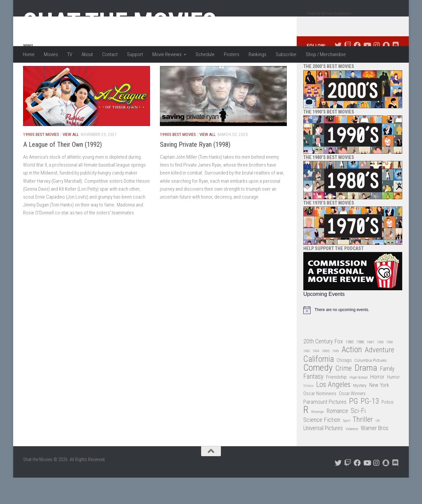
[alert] (353, 336)
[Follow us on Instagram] (376, 72)
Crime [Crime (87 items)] (344, 395)
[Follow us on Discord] (395, 72)
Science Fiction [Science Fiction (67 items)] (322, 446)
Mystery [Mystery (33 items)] (360, 412)
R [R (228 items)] (306, 436)
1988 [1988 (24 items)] (380, 369)
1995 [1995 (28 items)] (326, 377)
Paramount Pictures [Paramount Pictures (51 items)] (325, 428)
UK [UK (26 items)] (378, 447)
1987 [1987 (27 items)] (371, 368)
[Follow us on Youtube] (367, 72)
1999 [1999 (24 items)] (336, 378)
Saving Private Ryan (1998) (195, 171)
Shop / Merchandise (326, 54)
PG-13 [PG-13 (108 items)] (370, 428)
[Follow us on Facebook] (357, 72)
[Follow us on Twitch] (348, 72)
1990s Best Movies (41, 161)
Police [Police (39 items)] (388, 429)
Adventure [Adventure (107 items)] (379, 377)
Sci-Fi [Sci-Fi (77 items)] (358, 437)
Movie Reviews (167, 54)
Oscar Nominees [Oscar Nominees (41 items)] (320, 420)
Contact (110, 54)
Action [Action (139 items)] (352, 376)
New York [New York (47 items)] (379, 411)
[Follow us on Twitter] (338, 72)
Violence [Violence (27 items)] (352, 455)
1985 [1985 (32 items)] (349, 368)
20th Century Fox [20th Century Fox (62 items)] (323, 368)
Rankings (257, 54)
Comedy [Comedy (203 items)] (318, 394)
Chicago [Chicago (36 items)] (344, 387)
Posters (232, 54)
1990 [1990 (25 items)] (307, 378)
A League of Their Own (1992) (62, 171)
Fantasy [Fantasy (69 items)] (313, 403)
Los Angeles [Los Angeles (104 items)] (333, 411)
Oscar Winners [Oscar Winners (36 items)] (352, 420)
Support (135, 54)
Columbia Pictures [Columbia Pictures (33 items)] (371, 387)
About (87, 54)
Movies (51, 54)
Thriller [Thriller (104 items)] (363, 446)
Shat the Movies (120, 22)
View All (71, 161)
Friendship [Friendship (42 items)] (336, 403)
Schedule (205, 54)
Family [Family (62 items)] (387, 395)
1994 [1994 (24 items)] (316, 378)
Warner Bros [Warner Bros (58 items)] (375, 454)
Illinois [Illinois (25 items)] (308, 412)
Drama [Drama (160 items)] (366, 394)
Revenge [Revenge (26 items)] (317, 438)
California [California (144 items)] (319, 385)
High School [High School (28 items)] (359, 404)
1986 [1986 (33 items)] (360, 368)
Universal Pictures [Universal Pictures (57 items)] (323, 455)
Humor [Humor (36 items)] (393, 403)
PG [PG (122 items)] (354, 428)
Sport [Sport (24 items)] (347, 447)
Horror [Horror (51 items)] (377, 403)
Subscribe (286, 54)
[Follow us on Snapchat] (386, 72)
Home (29, 54)
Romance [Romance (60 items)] (337, 437)
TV (70, 54)
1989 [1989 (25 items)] (390, 369)
